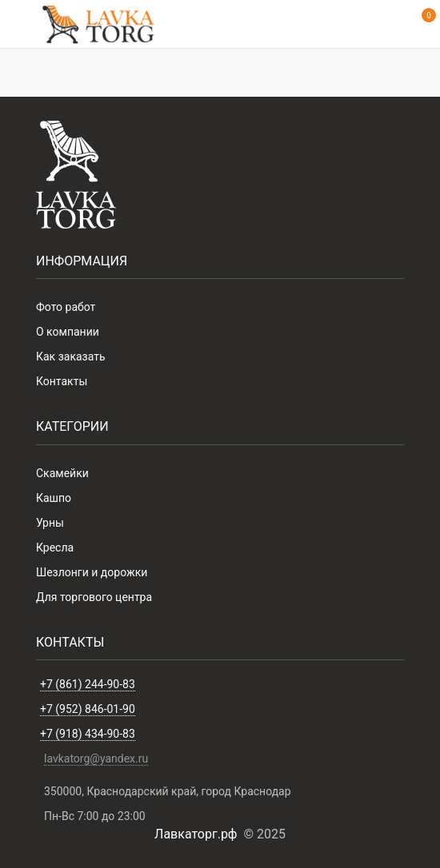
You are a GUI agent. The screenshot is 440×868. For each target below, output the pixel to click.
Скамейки (62, 473)
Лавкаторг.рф (196, 834)
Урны (50, 523)
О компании (68, 332)
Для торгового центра (94, 597)
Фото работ (66, 307)
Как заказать (71, 356)
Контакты (62, 381)
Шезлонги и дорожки (92, 572)
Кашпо (54, 498)
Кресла (55, 547)
